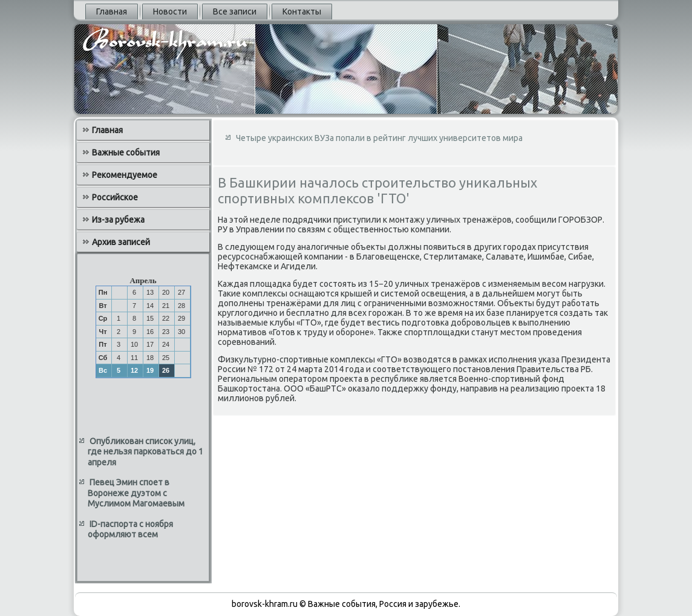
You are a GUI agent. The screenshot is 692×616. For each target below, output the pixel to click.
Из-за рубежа (118, 220)
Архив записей (121, 242)
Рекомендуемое (125, 175)
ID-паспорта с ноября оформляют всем (130, 529)
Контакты (302, 11)
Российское (115, 197)
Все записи (235, 11)
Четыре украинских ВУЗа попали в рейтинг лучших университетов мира (379, 138)
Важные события (126, 152)
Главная (112, 11)
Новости (170, 11)
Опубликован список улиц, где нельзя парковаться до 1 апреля (145, 452)
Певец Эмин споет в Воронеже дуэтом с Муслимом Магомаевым (136, 493)
